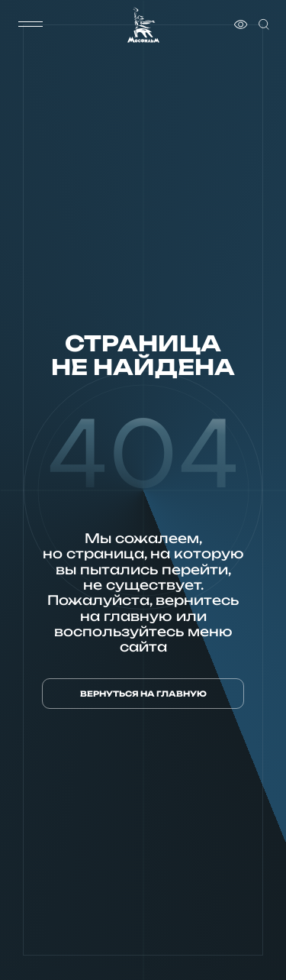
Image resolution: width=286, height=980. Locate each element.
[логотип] (143, 25)
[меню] (31, 24)
